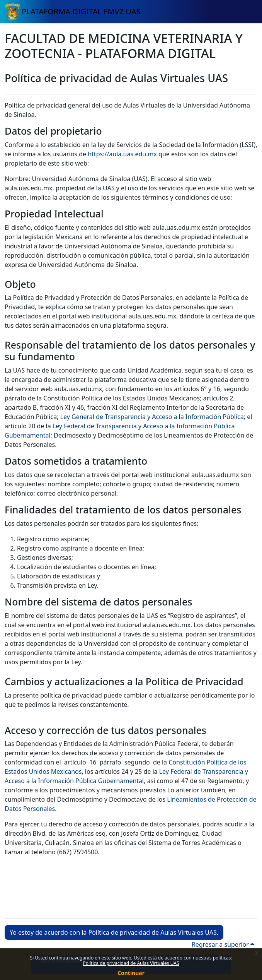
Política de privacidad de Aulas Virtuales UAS (131, 963)
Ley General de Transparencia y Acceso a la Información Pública (152, 417)
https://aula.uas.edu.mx (122, 154)
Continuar (131, 973)
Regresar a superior (223, 944)
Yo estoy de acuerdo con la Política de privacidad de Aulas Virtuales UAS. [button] (114, 932)
